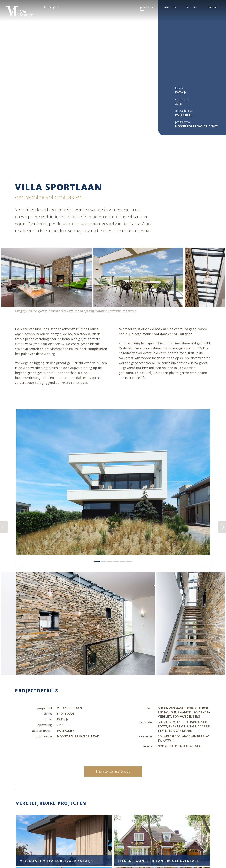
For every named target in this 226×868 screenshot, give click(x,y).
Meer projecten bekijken (113, 767)
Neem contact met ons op (113, 607)
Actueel (192, 7)
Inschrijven (200, 826)
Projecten (55, 7)
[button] (30, 325)
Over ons (170, 7)
